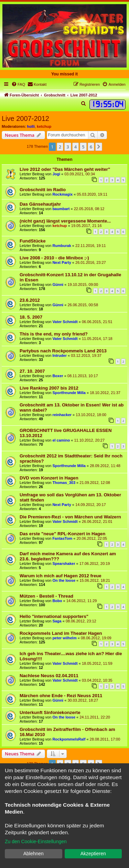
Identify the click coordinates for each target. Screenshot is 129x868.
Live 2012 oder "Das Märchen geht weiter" (65, 169)
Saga (57, 621)
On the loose (64, 580)
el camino (61, 440)
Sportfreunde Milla (69, 393)
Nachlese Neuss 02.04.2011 (49, 676)
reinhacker (62, 415)
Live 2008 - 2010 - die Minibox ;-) (54, 258)
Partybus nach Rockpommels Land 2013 (63, 351)
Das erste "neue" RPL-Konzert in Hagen (62, 534)
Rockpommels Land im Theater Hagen (61, 633)
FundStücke (33, 241)
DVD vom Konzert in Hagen (49, 478)
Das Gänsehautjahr (40, 204)
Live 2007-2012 (25, 118)
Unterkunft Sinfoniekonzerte (50, 712)
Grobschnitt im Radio (43, 190)
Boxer (58, 376)
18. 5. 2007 (31, 317)
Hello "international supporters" (54, 616)
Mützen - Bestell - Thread (46, 596)
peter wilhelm (64, 638)
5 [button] (83, 147)
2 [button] (60, 147)
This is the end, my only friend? (54, 334)
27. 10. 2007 (32, 371)
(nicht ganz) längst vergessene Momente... (65, 221)
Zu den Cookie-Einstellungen (36, 841)
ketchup (44, 126)
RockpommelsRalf (69, 739)
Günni (58, 285)
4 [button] (76, 147)
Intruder (60, 355)
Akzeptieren (93, 854)
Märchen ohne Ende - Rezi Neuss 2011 (61, 696)
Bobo (57, 601)
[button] (99, 147)
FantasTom (62, 538)
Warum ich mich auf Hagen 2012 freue (61, 576)
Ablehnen (34, 854)
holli (31, 126)
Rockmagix (62, 194)
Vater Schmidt (65, 322)
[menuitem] (18, 84)
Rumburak (62, 246)
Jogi (56, 174)
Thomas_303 (64, 483)
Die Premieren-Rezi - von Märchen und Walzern (70, 517)
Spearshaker (64, 564)
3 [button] (68, 147)
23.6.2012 (30, 300)
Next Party (62, 262)
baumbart (61, 209)
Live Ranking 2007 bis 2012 (49, 388)
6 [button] (91, 147)
